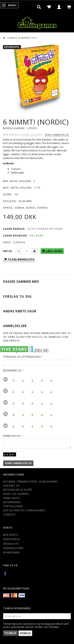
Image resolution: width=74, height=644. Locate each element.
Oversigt (9, 514)
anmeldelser (30, 135)
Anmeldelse (12, 436)
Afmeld (25, 633)
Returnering (12, 502)
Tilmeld (10, 633)
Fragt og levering (16, 494)
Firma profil (12, 498)
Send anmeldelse (18, 463)
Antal (8, 251)
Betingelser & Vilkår (18, 490)
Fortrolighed (13, 506)
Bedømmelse (12, 370)
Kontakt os (11, 486)
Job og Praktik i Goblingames (24, 510)
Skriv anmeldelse (57, 135)
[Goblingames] (37, 22)
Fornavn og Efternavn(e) (22, 357)
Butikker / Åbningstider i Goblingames (30, 481)
